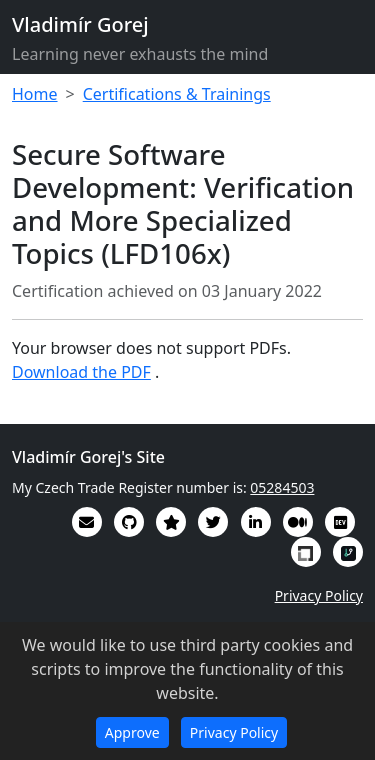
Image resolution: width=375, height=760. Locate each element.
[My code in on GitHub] (129, 522)
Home (35, 94)
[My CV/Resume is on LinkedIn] (256, 522)
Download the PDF (81, 372)
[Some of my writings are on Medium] (298, 522)
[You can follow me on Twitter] (213, 522)
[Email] (87, 522)
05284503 (282, 487)
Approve (132, 732)
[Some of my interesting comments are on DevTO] (340, 522)
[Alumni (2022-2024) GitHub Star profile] (171, 522)
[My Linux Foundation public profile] (306, 552)
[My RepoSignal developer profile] (348, 552)
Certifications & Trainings (177, 94)
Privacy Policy (319, 595)
